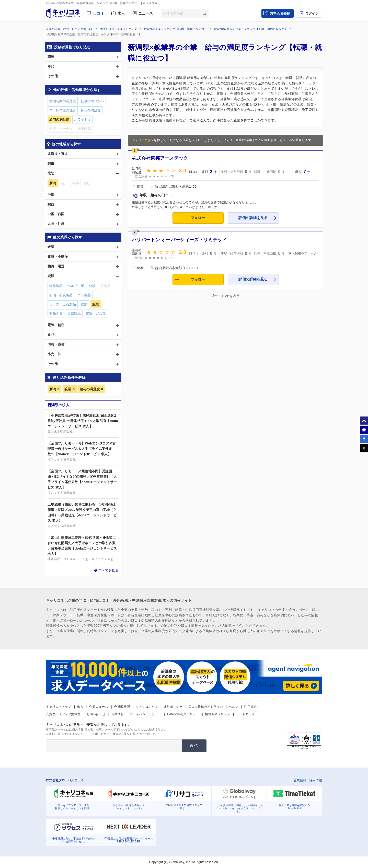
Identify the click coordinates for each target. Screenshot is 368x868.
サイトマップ (245, 714)
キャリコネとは (147, 707)
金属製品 (74, 313)
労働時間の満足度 (63, 101)
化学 (92, 286)
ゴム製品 (84, 295)
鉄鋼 (84, 304)
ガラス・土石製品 (63, 304)
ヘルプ (233, 707)
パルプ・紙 (76, 286)
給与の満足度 (90, 389)
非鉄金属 (56, 313)
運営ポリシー (173, 707)
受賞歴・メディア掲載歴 (63, 714)
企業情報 (117, 714)
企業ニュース (99, 707)
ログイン (312, 13)
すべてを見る (108, 570)
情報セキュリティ (217, 714)
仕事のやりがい (92, 101)
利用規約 (250, 707)
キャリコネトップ (59, 707)
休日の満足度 (91, 110)
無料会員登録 (280, 13)
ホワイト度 (82, 119)
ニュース (146, 13)
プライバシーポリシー (146, 714)
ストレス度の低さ (63, 110)
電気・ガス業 (96, 313)
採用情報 (316, 780)
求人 (121, 13)
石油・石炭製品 (61, 295)
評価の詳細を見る (253, 218)
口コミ (99, 13)
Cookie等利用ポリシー (183, 714)
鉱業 (68, 389)
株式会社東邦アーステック (160, 158)
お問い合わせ (96, 714)
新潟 (53, 389)
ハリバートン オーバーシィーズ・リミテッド (179, 240)
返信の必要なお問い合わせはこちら (136, 734)
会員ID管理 (122, 707)
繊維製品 (56, 286)
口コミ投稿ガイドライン (206, 707)
